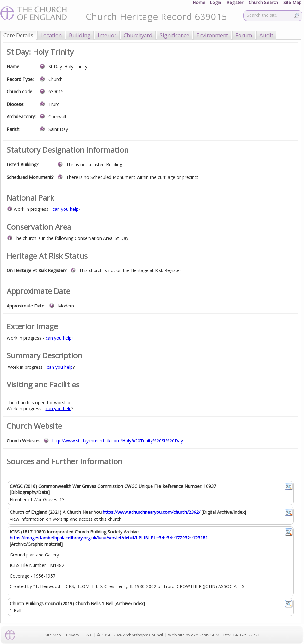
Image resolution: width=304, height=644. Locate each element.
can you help (65, 209)
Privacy (73, 635)
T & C (88, 635)
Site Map (53, 635)
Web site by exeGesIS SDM (194, 635)
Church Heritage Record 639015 (156, 16)
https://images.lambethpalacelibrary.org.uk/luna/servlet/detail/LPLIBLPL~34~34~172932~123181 (109, 538)
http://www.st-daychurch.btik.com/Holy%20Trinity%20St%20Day (118, 441)
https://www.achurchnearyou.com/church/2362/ (152, 512)
